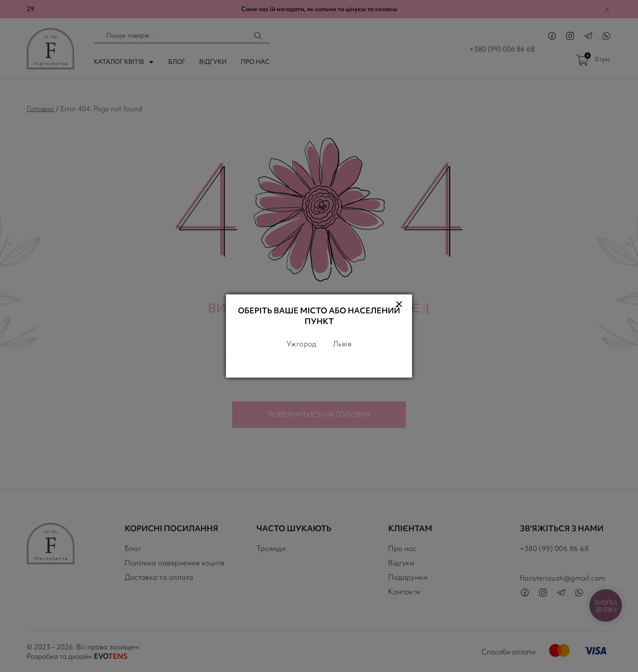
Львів (342, 344)
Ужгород (302, 344)
